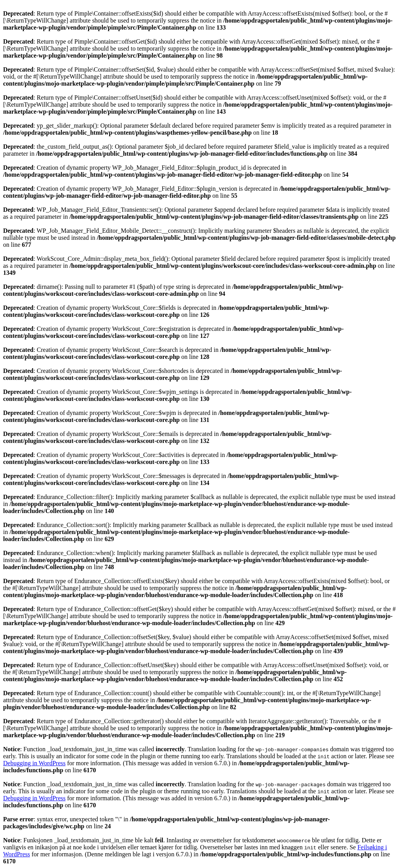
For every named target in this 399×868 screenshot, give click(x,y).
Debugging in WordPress (34, 763)
